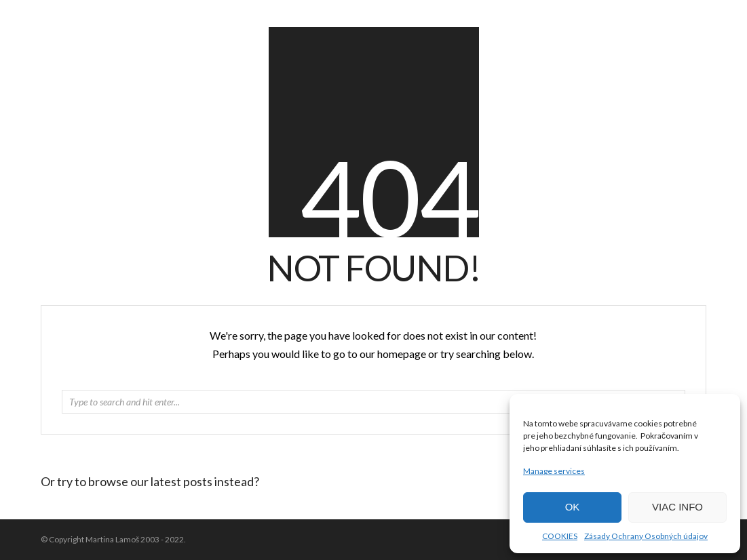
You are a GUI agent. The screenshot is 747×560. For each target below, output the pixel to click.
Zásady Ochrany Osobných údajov (646, 536)
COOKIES (560, 536)
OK (573, 507)
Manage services (554, 471)
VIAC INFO (677, 507)
